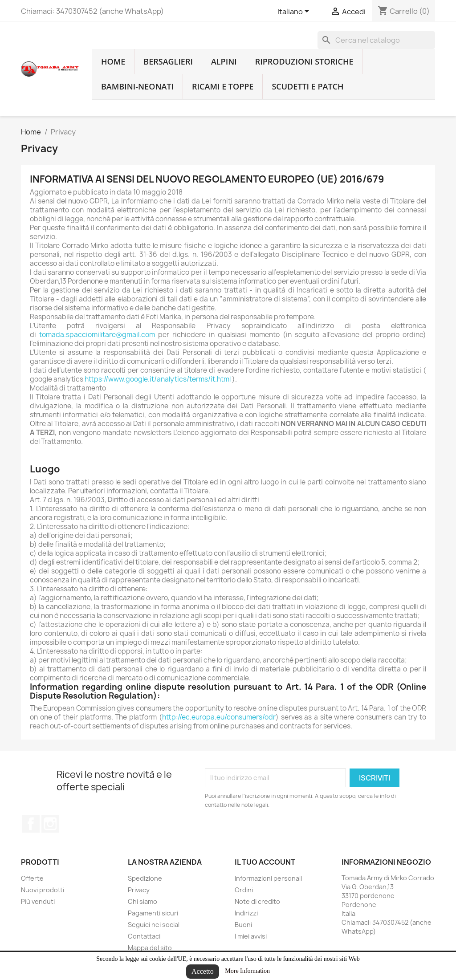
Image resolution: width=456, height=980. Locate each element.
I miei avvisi (251, 936)
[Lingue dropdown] (295, 12)
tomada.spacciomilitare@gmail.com (97, 335)
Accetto (203, 971)
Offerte (32, 878)
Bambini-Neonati (137, 86)
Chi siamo (142, 901)
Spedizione (145, 878)
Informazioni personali (268, 878)
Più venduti (38, 901)
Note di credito (257, 901)
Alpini (224, 61)
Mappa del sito (150, 948)
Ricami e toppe (223, 86)
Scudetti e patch (307, 86)
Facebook (31, 824)
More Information (247, 971)
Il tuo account (265, 862)
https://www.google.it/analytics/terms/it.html (158, 379)
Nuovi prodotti (43, 890)
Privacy (139, 890)
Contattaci (144, 936)
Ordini (244, 890)
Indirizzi (246, 913)
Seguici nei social (154, 925)
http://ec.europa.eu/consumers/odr (219, 717)
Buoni (243, 925)
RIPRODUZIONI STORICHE (304, 61)
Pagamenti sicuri (153, 913)
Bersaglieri (168, 61)
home (113, 61)
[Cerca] (376, 40)
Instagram (50, 824)
